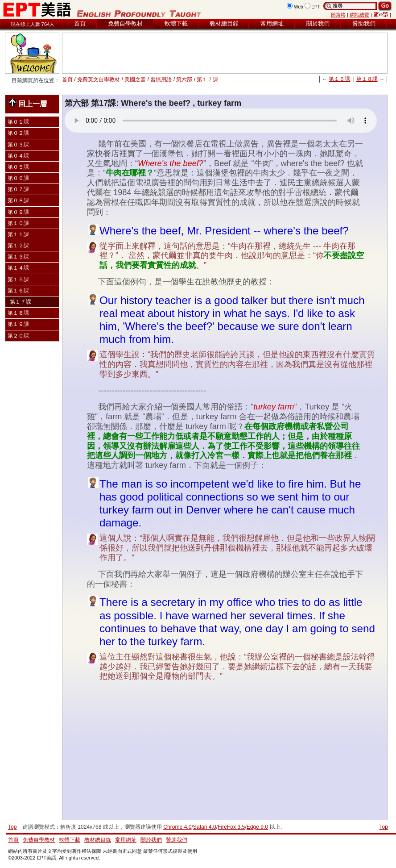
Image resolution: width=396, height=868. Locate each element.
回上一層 (28, 103)
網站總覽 (359, 15)
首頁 (80, 23)
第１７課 (207, 79)
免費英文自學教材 (99, 79)
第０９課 (18, 212)
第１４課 (18, 268)
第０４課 (18, 156)
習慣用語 (161, 79)
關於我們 (318, 23)
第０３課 (18, 145)
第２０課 (18, 336)
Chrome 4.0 (177, 827)
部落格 (338, 15)
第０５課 (18, 167)
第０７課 (18, 189)
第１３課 (18, 257)
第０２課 (18, 133)
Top (384, 827)
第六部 (184, 79)
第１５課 (18, 280)
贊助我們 (364, 23)
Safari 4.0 (205, 827)
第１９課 (18, 324)
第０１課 (18, 122)
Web (299, 7)
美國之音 (135, 79)
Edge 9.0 (257, 827)
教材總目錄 (224, 23)
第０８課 (18, 200)
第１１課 (18, 234)
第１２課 (18, 246)
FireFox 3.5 (231, 827)
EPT (316, 7)
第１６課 (339, 79)
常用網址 (272, 23)
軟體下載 (176, 23)
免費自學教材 (125, 23)
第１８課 (367, 79)
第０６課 (18, 178)
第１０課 (18, 223)
